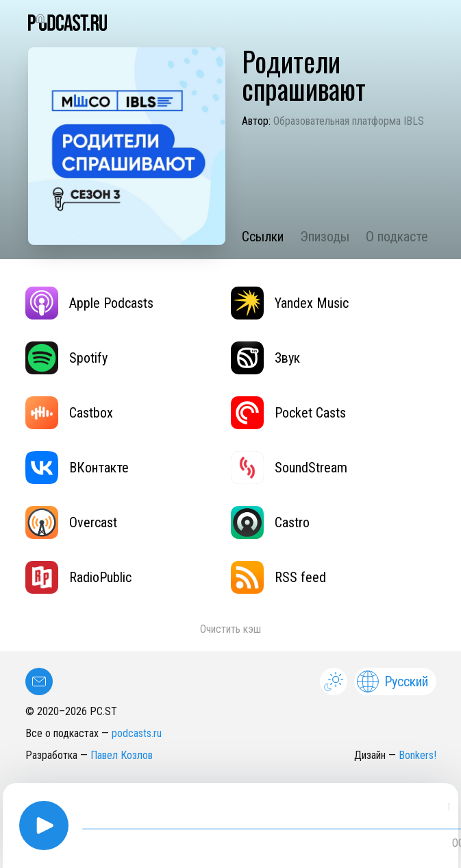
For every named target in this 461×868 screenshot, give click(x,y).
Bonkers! (418, 755)
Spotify (66, 358)
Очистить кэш (230, 629)
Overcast (71, 522)
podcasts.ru (137, 733)
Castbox (69, 413)
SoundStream (289, 468)
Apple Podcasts (89, 303)
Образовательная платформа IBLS (349, 121)
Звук (265, 358)
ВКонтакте (77, 468)
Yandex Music (290, 303)
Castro (270, 522)
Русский (393, 682)
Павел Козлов (122, 755)
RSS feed (278, 577)
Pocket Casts (288, 413)
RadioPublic (78, 577)
